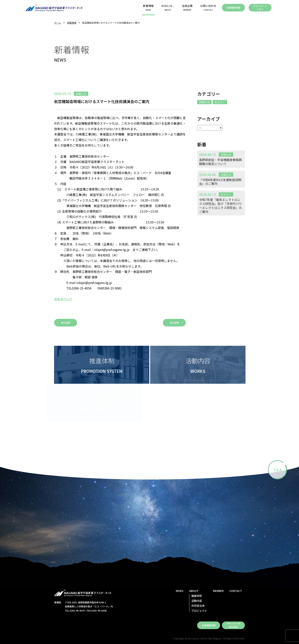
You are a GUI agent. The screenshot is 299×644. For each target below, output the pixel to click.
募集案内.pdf (63, 299)
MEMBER (218, 591)
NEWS (180, 591)
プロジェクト (199, 611)
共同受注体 (198, 606)
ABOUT (194, 591)
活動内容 (197, 601)
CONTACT (236, 591)
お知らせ (204, 102)
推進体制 (197, 596)
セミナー (220, 102)
